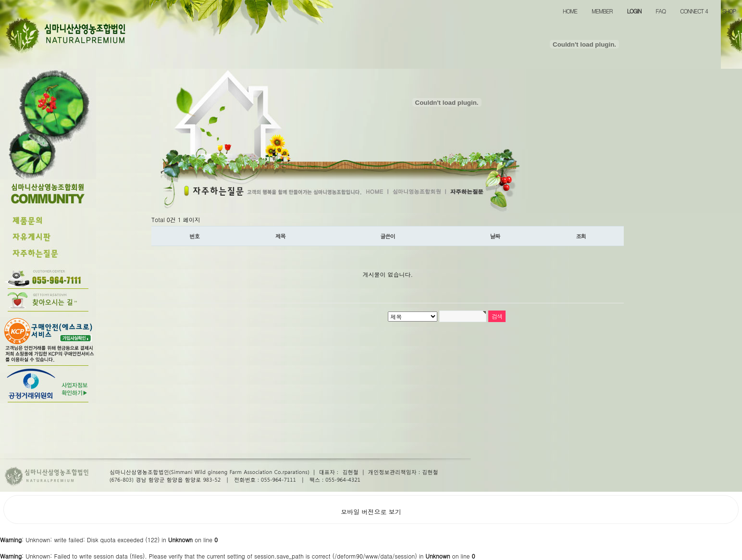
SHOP (729, 11)
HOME (570, 11)
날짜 (495, 236)
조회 (581, 236)
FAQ (661, 11)
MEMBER (602, 11)
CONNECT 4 (694, 11)
